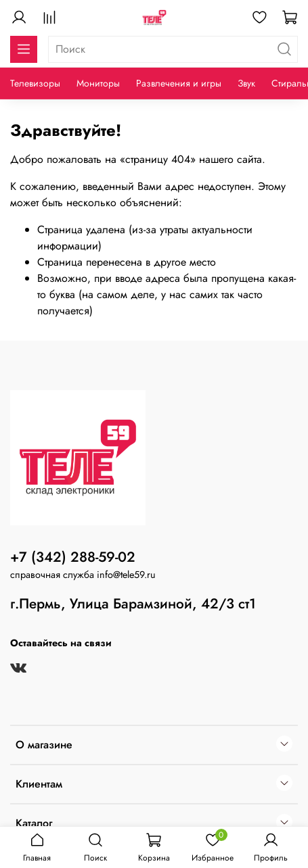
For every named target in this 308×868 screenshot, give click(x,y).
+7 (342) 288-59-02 (73, 557)
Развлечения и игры (179, 83)
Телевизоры (35, 83)
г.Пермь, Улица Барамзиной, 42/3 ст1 (133, 604)
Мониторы (98, 83)
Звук (246, 83)
